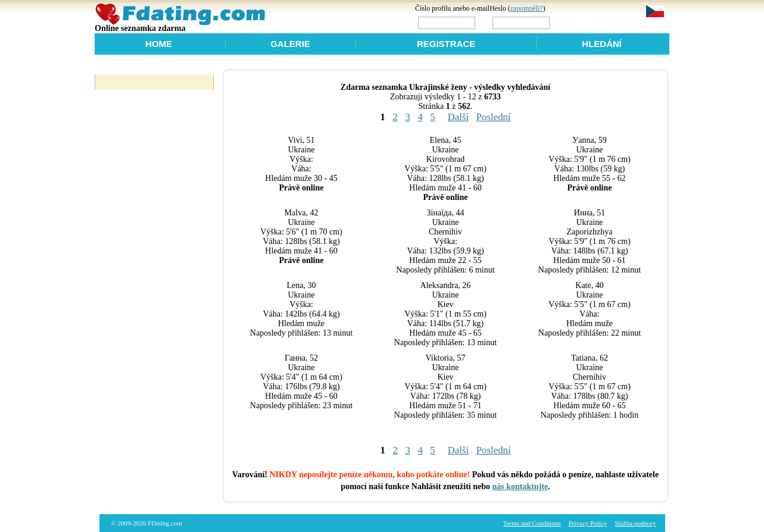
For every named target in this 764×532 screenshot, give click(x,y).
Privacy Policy (588, 523)
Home (159, 44)
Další (458, 117)
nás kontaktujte (520, 486)
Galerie (290, 44)
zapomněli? (527, 8)
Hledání (602, 44)
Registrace (446, 44)
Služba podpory (635, 523)
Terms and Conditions (532, 523)
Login (577, 22)
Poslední (494, 117)
